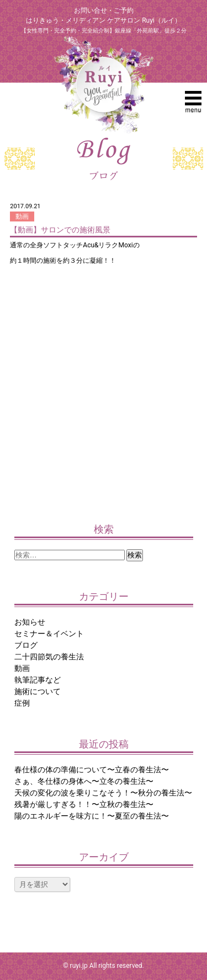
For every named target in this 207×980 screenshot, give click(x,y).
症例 (22, 703)
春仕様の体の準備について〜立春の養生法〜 (92, 770)
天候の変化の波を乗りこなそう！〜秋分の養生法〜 (103, 793)
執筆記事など (38, 680)
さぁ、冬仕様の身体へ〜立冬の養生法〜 (84, 781)
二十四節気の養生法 (49, 657)
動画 (22, 216)
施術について (38, 691)
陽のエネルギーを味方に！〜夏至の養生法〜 (92, 816)
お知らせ (30, 622)
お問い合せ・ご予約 (104, 10)
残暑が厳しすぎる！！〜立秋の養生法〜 (84, 804)
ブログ (26, 645)
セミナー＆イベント (49, 634)
